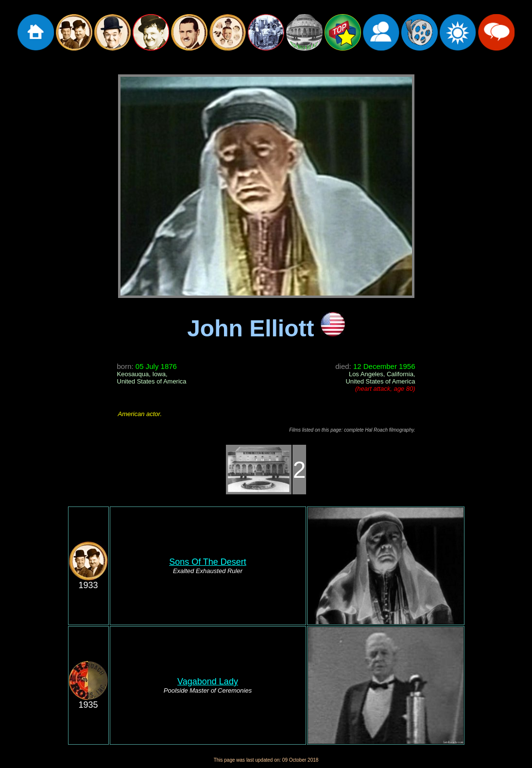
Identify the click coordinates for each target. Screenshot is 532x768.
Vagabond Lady (208, 681)
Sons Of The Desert (208, 562)
